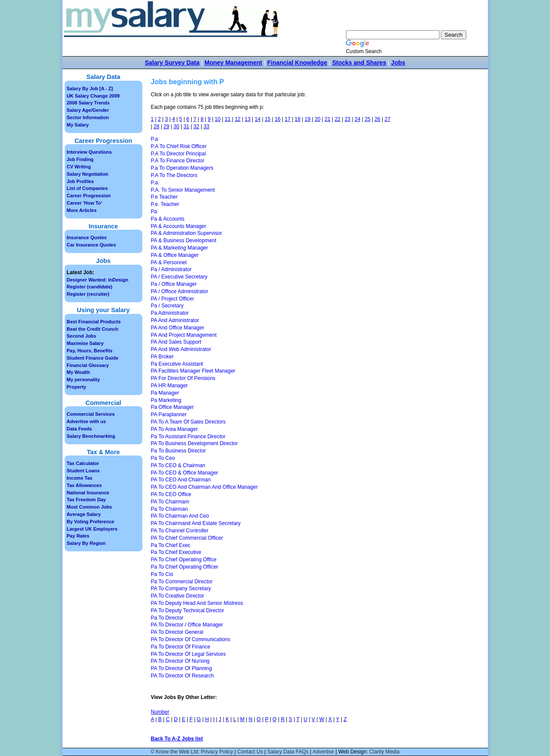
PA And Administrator (175, 320)
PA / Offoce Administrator (180, 291)
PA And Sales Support (176, 342)
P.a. (155, 183)
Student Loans (83, 471)
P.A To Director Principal (179, 154)
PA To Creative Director (178, 596)
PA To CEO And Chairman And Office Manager (204, 487)
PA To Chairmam (170, 502)
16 (278, 119)
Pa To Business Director (179, 451)
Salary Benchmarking (91, 436)
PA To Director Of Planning (182, 668)
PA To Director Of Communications (191, 639)
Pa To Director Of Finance (181, 647)
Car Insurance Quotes (91, 245)
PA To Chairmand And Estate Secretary (196, 523)
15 (268, 119)
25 (367, 119)
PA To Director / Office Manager (187, 625)
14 (257, 119)
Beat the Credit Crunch (93, 329)
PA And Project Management (184, 335)
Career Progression (89, 196)
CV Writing (79, 167)
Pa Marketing (166, 400)
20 (317, 119)
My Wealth (79, 372)
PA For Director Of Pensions (183, 378)
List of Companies (87, 188)
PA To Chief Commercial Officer (187, 538)
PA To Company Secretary (181, 588)
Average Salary (84, 514)
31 (186, 127)
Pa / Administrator (171, 269)
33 (206, 127)
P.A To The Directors (174, 175)
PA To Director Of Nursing (180, 661)
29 (166, 127)
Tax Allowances (84, 485)
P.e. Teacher (165, 204)
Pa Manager (165, 393)
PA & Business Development (184, 240)
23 (347, 119)
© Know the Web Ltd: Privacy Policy (192, 752)
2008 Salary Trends (88, 103)
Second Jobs (82, 336)
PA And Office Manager (178, 328)
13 (247, 119)
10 (218, 119)
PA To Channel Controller (180, 531)
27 (388, 119)
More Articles (82, 210)
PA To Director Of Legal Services (189, 654)
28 (156, 127)
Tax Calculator (83, 463)
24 (357, 119)
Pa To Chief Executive (176, 552)
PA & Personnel (169, 263)
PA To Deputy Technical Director (188, 610)
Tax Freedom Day (86, 500)
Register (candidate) (90, 287)
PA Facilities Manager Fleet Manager (193, 371)
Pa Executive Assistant (177, 364)
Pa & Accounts (168, 219)
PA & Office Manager (175, 255)
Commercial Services (91, 414)
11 (228, 119)
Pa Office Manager (173, 407)
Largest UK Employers (92, 529)
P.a (154, 139)
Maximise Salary (85, 343)
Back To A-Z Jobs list (177, 739)
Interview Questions (90, 152)
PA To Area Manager (174, 429)
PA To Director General (177, 632)
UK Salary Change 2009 (93, 96)
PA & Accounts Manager (179, 226)
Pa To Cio (162, 574)
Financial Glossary (88, 365)
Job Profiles (80, 181)
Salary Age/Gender (88, 110)
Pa (154, 212)
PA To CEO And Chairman (181, 480)
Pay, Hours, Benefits (90, 351)
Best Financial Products (94, 322)
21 (328, 119)
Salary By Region (86, 543)
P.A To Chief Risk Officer (179, 146)
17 (288, 119)
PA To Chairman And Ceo (180, 516)
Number (160, 712)
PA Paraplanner (169, 414)
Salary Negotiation (88, 174)
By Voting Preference (91, 522)
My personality (83, 380)
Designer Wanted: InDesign (98, 280)
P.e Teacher (164, 197)
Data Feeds (80, 429)
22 (338, 119)
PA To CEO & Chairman (178, 465)
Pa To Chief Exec (171, 545)
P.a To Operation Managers (182, 168)
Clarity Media (384, 752)
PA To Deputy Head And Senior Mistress (197, 603)
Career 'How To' (85, 203)
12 (237, 119)
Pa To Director (167, 618)
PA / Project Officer (173, 299)
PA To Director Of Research (182, 676)
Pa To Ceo (163, 458)
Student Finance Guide (93, 358)
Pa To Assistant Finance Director (188, 437)
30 (176, 127)
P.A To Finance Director (178, 161)
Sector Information (88, 117)
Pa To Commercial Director (182, 582)
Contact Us (250, 752)
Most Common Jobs (90, 507)
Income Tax (80, 478)
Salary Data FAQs (288, 752)
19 (307, 119)
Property (77, 387)
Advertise (323, 752)
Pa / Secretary (167, 306)
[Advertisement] (429, 225)
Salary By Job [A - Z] (90, 89)
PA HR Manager (170, 386)
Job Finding (80, 159)
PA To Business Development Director (195, 443)
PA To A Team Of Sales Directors (188, 422)
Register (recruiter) (88, 294)
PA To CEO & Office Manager (185, 473)
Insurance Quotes (87, 237)
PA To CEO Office (171, 494)
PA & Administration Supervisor (187, 233)
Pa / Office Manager (174, 284)
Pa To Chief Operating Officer (185, 567)
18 (297, 119)
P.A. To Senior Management (183, 190)
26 (377, 119)
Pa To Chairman (170, 509)
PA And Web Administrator (181, 349)
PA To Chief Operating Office (184, 560)
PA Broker (162, 357)
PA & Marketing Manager (180, 248)
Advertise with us (86, 421)
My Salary (78, 125)
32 (196, 127)
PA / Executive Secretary (179, 277)
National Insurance (88, 493)
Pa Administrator (170, 313)
